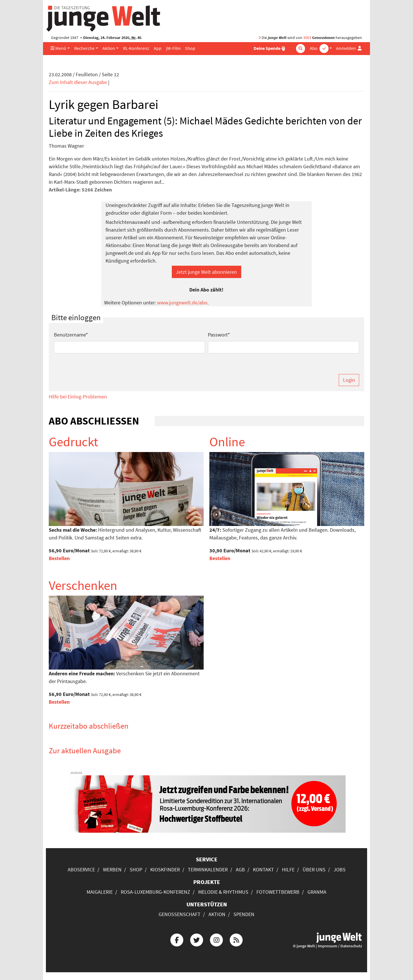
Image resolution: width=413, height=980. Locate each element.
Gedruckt (73, 442)
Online (227, 442)
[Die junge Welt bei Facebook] (177, 939)
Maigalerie (100, 892)
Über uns (314, 870)
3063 (307, 38)
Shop (190, 48)
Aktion (109, 48)
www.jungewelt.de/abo (182, 303)
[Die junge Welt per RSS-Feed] (236, 939)
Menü (58, 48)
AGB (240, 870)
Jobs (340, 870)
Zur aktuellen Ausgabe (85, 750)
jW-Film (173, 48)
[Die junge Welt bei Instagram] (217, 939)
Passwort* (219, 335)
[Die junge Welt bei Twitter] (196, 939)
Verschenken (83, 585)
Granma (317, 892)
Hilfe (288, 870)
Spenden (244, 914)
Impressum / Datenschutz (340, 946)
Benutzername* (71, 335)
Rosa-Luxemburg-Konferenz (155, 892)
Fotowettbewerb (278, 892)
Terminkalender (208, 870)
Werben (112, 870)
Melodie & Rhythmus (223, 892)
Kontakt (263, 870)
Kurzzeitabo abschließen (89, 726)
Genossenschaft (180, 914)
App (158, 48)
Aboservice (81, 870)
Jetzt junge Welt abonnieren (206, 272)
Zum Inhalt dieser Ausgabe (78, 82)
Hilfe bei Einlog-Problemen (78, 397)
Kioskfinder (165, 870)
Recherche (84, 48)
